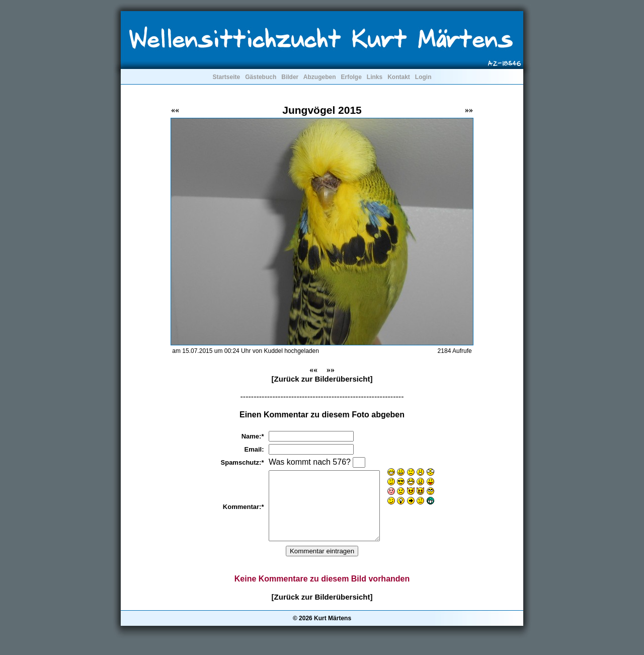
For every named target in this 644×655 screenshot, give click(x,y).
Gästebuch (261, 77)
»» (469, 110)
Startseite (226, 77)
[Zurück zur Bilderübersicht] (322, 379)
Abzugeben (320, 77)
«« (175, 110)
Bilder (290, 77)
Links (375, 77)
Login (423, 77)
